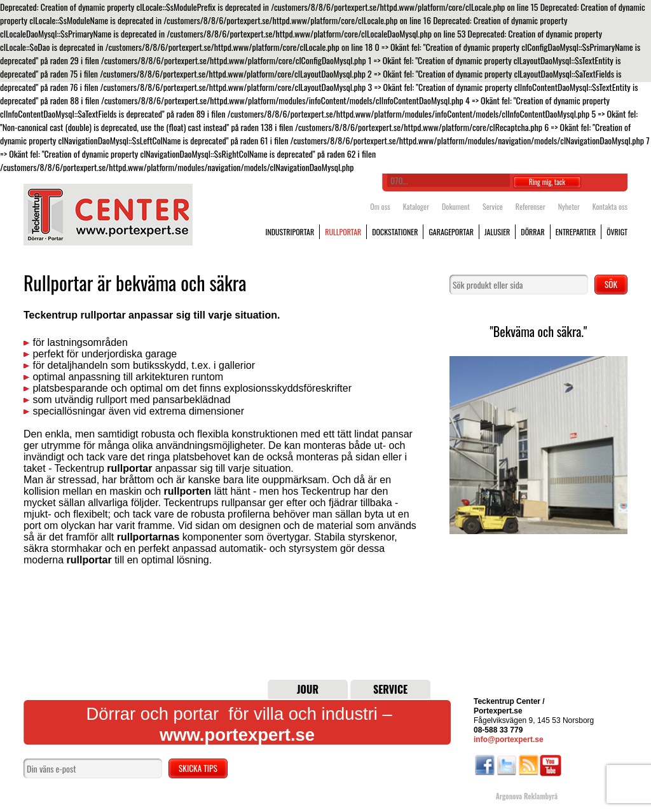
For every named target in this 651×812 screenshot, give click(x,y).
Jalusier (497, 232)
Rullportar (343, 232)
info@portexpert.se (509, 740)
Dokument (456, 206)
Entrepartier (576, 232)
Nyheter (569, 206)
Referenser (531, 206)
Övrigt (617, 232)
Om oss (380, 206)
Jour (308, 689)
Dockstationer (395, 232)
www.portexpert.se (237, 735)
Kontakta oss (610, 206)
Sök (611, 284)
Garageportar (451, 232)
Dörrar (532, 232)
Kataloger (416, 206)
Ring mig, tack (547, 182)
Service (493, 206)
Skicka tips (198, 768)
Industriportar (290, 232)
